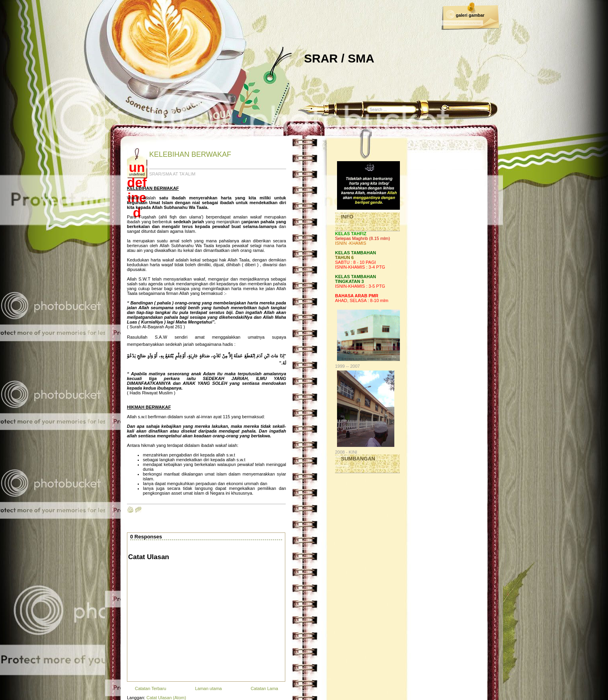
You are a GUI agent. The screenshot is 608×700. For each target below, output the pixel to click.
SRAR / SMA (339, 58)
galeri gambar (470, 15)
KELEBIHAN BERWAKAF (190, 154)
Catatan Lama (264, 688)
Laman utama (208, 688)
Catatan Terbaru (151, 688)
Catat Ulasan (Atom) (166, 698)
